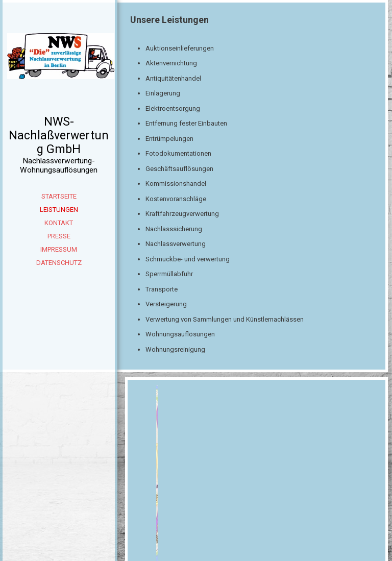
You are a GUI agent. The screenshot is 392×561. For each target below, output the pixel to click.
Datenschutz (59, 263)
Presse (59, 236)
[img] (59, 71)
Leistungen (59, 210)
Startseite (59, 196)
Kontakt (59, 223)
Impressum (59, 249)
